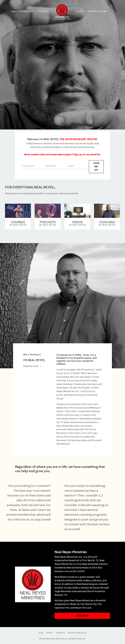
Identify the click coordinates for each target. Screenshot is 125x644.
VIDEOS (79, 11)
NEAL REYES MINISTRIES (23, 11)
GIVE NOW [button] (82, 616)
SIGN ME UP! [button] (96, 167)
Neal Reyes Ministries (71, 552)
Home (41, 633)
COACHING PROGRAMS (97, 11)
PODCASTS (43, 11)
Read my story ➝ (32, 366)
